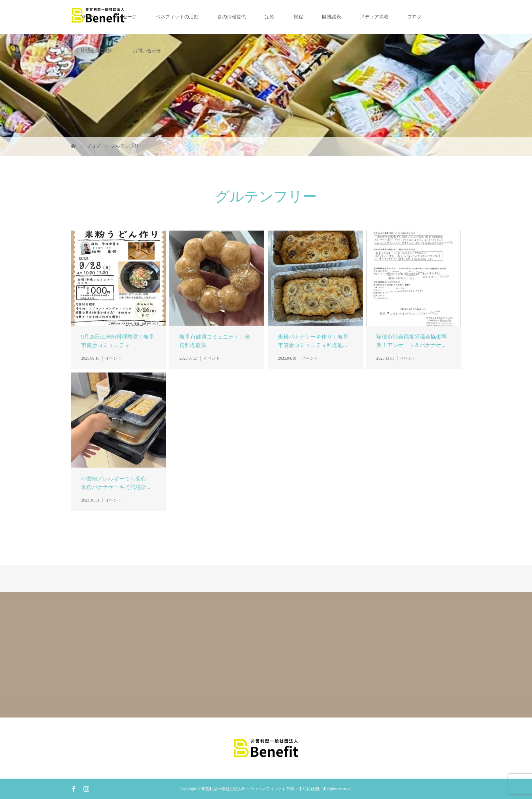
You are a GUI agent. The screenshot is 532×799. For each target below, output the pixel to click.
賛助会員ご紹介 (97, 51)
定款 (270, 17)
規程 (298, 17)
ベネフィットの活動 (177, 17)
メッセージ (125, 17)
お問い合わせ (147, 51)
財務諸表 (331, 17)
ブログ (415, 17)
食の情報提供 (232, 17)
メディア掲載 (374, 17)
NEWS (87, 17)
